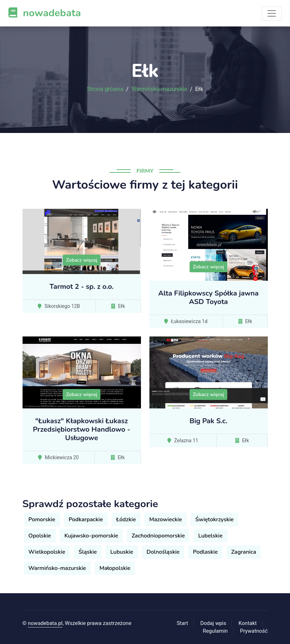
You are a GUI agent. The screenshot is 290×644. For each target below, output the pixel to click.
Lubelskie (210, 536)
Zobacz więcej (82, 260)
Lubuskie (122, 552)
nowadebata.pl (45, 623)
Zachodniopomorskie (158, 536)
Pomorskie (42, 520)
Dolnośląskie (163, 552)
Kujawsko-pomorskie (91, 536)
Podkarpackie (86, 520)
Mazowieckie (165, 520)
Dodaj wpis (213, 623)
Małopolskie (115, 568)
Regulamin (215, 631)
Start (182, 623)
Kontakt (248, 623)
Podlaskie (205, 552)
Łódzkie (126, 520)
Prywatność (254, 631)
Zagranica (244, 552)
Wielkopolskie (47, 552)
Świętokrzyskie (214, 520)
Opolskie (40, 536)
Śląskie (88, 552)
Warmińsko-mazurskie (159, 89)
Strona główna (105, 89)
